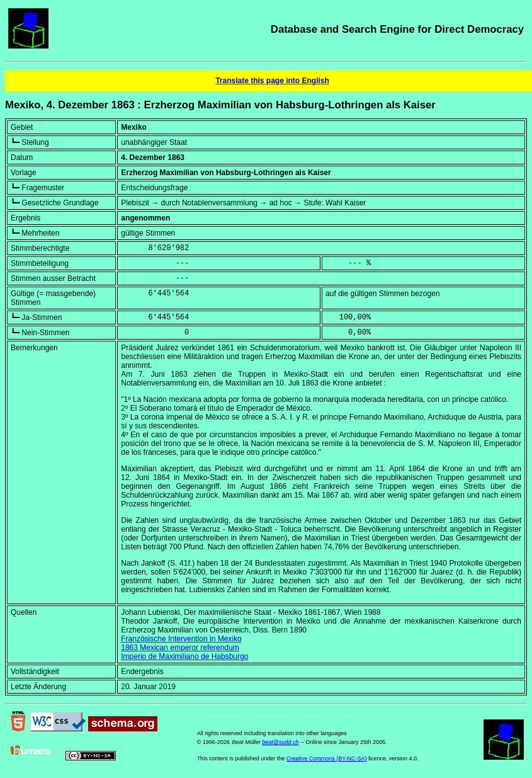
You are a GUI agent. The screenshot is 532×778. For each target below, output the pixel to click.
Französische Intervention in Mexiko (181, 639)
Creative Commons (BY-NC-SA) (327, 758)
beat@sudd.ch (280, 742)
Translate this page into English (272, 81)
